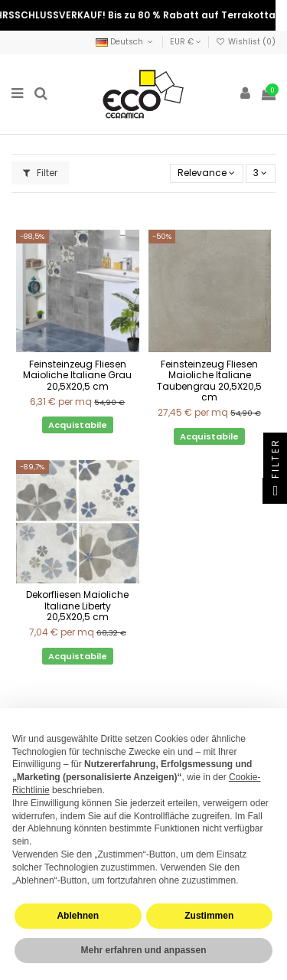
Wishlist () (246, 42)
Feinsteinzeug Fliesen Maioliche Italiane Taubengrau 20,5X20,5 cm (209, 381)
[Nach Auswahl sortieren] (207, 173)
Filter (40, 173)
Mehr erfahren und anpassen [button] (143, 950)
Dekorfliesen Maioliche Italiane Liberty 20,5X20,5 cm (77, 606)
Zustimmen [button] (209, 916)
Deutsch (126, 42)
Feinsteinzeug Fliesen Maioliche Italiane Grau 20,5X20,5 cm (77, 375)
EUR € (186, 42)
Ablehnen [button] (78, 916)
